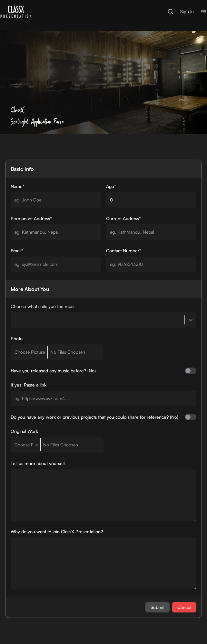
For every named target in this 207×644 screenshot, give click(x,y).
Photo (17, 338)
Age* (111, 186)
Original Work (24, 431)
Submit (158, 607)
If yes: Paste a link (29, 385)
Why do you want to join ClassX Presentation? (57, 532)
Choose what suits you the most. (43, 306)
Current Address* (123, 218)
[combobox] (14, 320)
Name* (18, 186)
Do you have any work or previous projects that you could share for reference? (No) (94, 417)
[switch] (191, 371)
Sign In (187, 11)
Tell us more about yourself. (38, 463)
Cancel (184, 607)
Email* (17, 251)
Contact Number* (124, 251)
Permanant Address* (31, 218)
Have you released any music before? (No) (53, 371)
